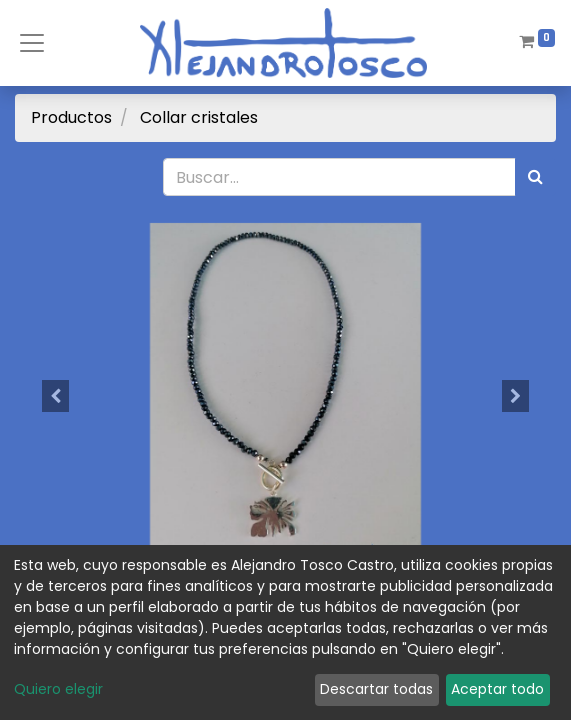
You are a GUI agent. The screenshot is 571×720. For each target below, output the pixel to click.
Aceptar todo (497, 689)
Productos (71, 117)
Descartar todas (376, 689)
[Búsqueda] (535, 177)
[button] (55, 396)
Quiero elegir (58, 689)
